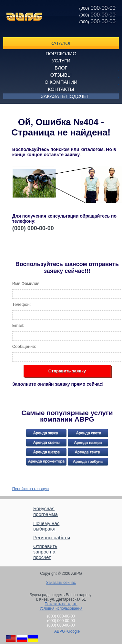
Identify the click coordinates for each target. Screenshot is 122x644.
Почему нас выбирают (46, 526)
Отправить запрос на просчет (45, 552)
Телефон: (22, 304)
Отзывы (61, 75)
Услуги (61, 61)
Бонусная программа (46, 511)
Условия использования (61, 608)
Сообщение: (24, 346)
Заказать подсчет (65, 96)
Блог (61, 68)
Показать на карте (61, 604)
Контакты (61, 89)
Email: (18, 325)
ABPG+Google (67, 631)
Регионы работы (52, 537)
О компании (61, 82)
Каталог (61, 43)
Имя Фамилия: (26, 283)
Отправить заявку (67, 371)
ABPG (24, 17)
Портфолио (61, 54)
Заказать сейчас (61, 583)
